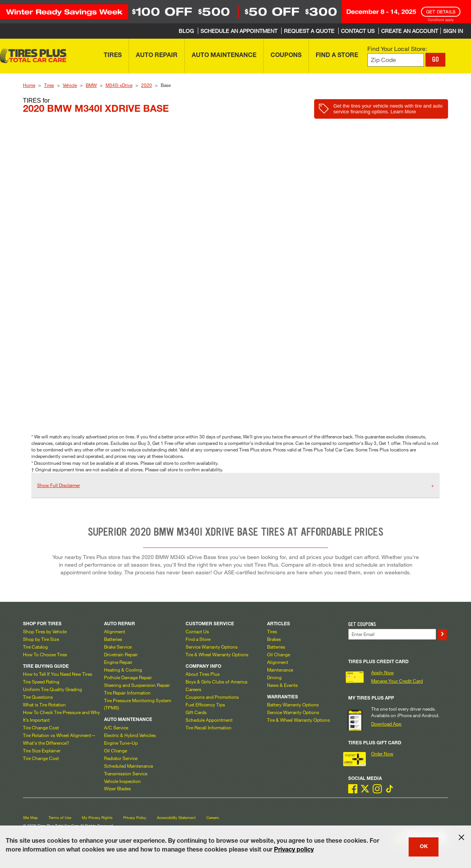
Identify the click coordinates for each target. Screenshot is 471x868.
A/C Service (116, 727)
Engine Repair (118, 662)
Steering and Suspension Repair (137, 685)
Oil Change (116, 750)
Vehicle (70, 85)
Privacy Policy (135, 818)
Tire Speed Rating (41, 682)
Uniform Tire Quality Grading (52, 689)
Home (29, 85)
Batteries (113, 639)
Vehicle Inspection (122, 781)
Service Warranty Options (212, 647)
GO (435, 59)
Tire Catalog (35, 647)
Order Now (382, 754)
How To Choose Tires (45, 654)
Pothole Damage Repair (128, 677)
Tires (49, 85)
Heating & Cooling (123, 670)
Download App (386, 724)
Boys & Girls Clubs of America (216, 682)
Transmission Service (126, 773)
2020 (147, 85)
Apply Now (382, 672)
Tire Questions (38, 697)
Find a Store (198, 639)
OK (424, 847)
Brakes (274, 639)
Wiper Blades (117, 788)
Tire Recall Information (209, 727)
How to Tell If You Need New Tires (58, 674)
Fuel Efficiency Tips (205, 705)
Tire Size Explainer (42, 750)
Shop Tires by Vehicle (45, 631)
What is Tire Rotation (44, 705)
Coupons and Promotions (212, 697)
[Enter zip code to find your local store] (396, 60)
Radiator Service (121, 758)
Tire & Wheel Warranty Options (217, 654)
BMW (91, 85)
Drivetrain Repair (121, 654)
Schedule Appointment (209, 720)
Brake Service (118, 647)
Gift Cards (196, 712)
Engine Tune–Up (121, 743)
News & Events (282, 685)
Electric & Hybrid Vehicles (130, 735)
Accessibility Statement (176, 818)
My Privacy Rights (97, 818)
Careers (193, 689)
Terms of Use (60, 818)
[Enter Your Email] (392, 634)
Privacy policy (294, 850)
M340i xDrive (119, 85)
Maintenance (280, 670)
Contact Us (197, 631)
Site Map (30, 818)
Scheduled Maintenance (129, 766)
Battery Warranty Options (293, 705)
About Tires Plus (203, 674)
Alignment (115, 631)
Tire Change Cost (41, 727)
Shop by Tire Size (41, 639)
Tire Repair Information (127, 693)
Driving (274, 677)
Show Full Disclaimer (59, 485)
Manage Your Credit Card (397, 681)
